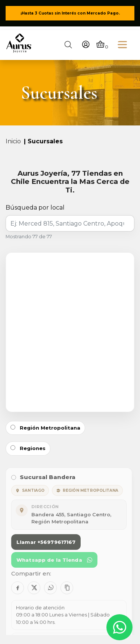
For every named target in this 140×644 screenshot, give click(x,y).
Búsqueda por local (35, 208)
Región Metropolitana (45, 428)
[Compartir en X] (34, 588)
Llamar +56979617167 (46, 542)
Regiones (28, 448)
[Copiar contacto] (67, 588)
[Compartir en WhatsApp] (50, 588)
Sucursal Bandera (43, 477)
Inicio (13, 141)
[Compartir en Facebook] (18, 588)
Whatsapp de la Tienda (54, 560)
